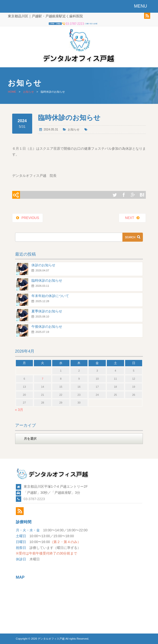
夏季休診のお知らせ (47, 311)
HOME (12, 92)
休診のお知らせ (43, 265)
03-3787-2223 (34, 499)
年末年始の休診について (50, 296)
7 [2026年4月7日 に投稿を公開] (43, 379)
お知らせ (29, 92)
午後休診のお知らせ (47, 327)
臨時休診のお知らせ (47, 280)
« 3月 (19, 410)
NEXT (130, 218)
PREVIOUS (30, 218)
